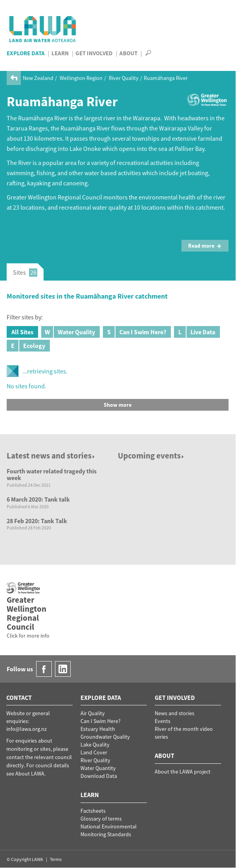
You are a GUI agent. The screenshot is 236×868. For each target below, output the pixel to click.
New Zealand (38, 78)
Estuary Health (98, 729)
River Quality (124, 78)
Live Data (195, 332)
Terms (56, 859)
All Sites (22, 332)
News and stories (175, 713)
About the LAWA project (183, 772)
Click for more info (28, 636)
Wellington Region (81, 78)
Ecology (26, 346)
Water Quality (68, 332)
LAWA (43, 29)
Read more (205, 246)
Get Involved (94, 53)
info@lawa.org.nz (27, 729)
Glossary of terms (101, 819)
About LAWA (30, 774)
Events (163, 721)
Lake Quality (95, 745)
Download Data (99, 776)
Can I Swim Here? (134, 332)
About (128, 53)
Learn (60, 53)
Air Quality (93, 713)
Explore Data (26, 53)
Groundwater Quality (105, 737)
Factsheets (93, 811)
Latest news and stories (51, 456)
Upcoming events (151, 456)
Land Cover (94, 752)
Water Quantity (98, 768)
